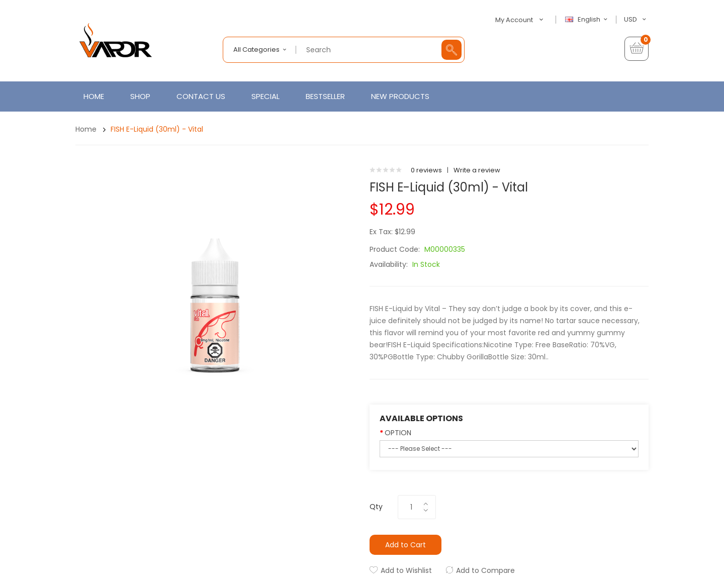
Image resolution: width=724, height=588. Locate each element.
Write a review (477, 170)
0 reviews (426, 170)
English (588, 20)
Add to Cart (405, 545)
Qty (376, 507)
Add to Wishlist (406, 570)
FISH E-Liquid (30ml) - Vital (157, 129)
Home (86, 129)
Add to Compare (485, 570)
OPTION (398, 433)
